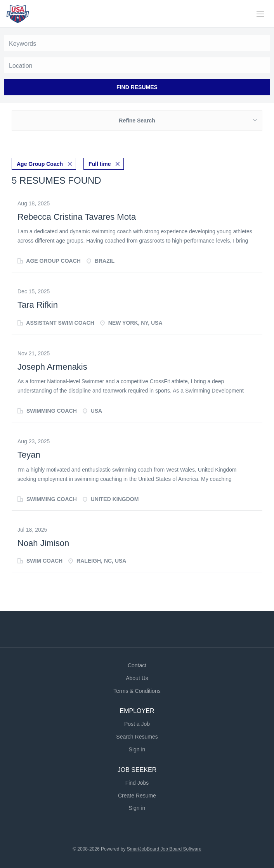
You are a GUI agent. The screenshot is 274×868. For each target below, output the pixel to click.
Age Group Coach (40, 164)
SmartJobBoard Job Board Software (164, 849)
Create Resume (137, 796)
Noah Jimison (43, 543)
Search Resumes (137, 737)
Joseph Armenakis (52, 367)
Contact (137, 665)
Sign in (137, 749)
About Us (137, 678)
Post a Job (137, 724)
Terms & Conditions (137, 691)
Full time (100, 164)
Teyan (29, 455)
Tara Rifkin (38, 305)
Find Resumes (137, 87)
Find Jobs (137, 783)
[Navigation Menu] (260, 14)
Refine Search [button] (137, 121)
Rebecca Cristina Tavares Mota (77, 217)
